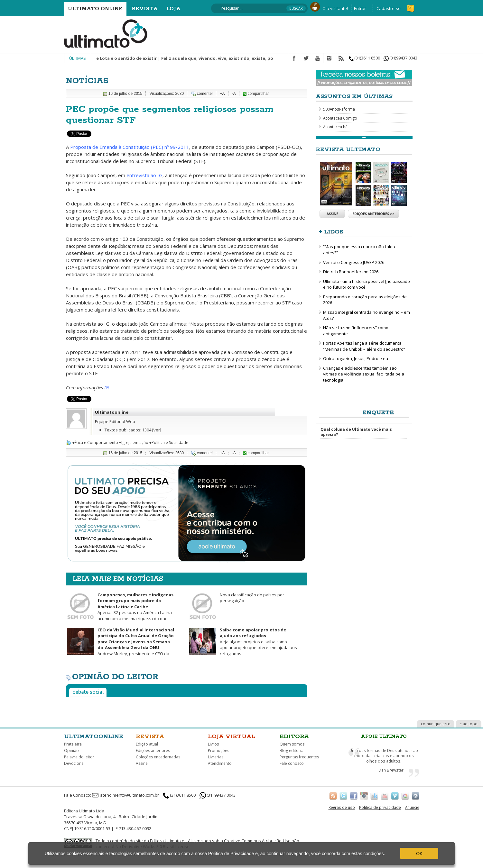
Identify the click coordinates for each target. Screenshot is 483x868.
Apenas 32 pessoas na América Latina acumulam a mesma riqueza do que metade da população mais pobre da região (120, 610)
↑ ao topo (469, 724)
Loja (173, 9)
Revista (144, 9)
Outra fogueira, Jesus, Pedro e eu (356, 358)
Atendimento (220, 763)
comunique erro (436, 724)
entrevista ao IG (144, 175)
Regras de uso (342, 807)
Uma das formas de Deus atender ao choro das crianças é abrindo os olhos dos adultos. (384, 756)
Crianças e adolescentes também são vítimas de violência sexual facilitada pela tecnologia (364, 374)
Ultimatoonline (112, 412)
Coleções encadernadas (158, 757)
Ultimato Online (95, 9)
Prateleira (73, 744)
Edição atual (147, 744)
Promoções (218, 750)
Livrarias (216, 757)
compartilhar (256, 94)
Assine (332, 214)
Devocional (74, 763)
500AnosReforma (339, 109)
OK (419, 854)
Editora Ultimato (165, 841)
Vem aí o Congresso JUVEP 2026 (354, 262)
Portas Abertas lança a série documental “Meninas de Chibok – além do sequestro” (364, 346)
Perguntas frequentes (299, 757)
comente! (205, 94)
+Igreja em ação (134, 443)
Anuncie (412, 807)
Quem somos (292, 744)
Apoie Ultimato (384, 737)
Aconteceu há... (337, 127)
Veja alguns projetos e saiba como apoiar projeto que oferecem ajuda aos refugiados (258, 642)
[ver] (157, 430)
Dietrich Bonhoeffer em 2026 (351, 272)
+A (222, 94)
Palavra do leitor (79, 757)
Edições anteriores (153, 750)
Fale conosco (292, 763)
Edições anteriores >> (373, 214)
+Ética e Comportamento (95, 443)
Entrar (360, 8)
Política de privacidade (380, 807)
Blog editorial (292, 750)
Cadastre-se (389, 8)
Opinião (71, 750)
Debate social (88, 692)
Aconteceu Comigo (340, 118)
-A (234, 94)
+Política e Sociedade (169, 443)
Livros (213, 744)
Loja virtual (232, 737)
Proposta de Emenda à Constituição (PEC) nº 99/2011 (130, 147)
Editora (294, 737)
